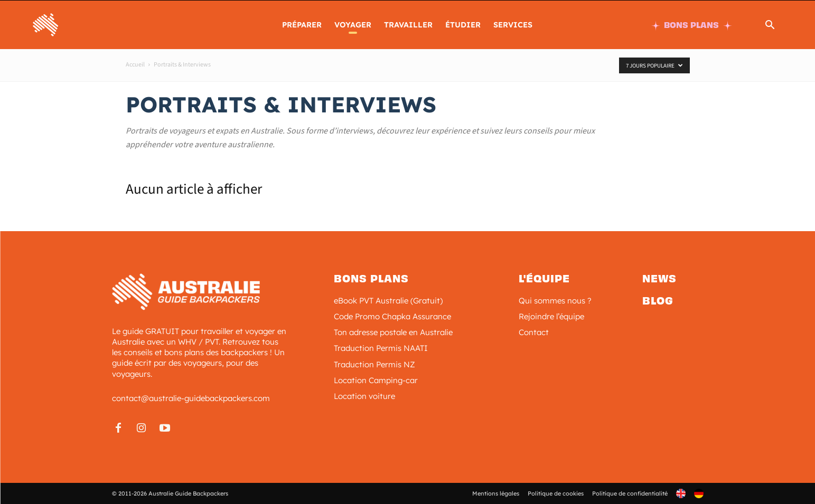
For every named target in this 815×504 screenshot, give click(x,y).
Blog (658, 301)
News (659, 279)
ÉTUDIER (463, 25)
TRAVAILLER (408, 25)
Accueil (135, 65)
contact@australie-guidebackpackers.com (191, 398)
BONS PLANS (691, 25)
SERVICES (513, 25)
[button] (770, 26)
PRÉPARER (302, 25)
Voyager (353, 25)
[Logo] (79, 24)
